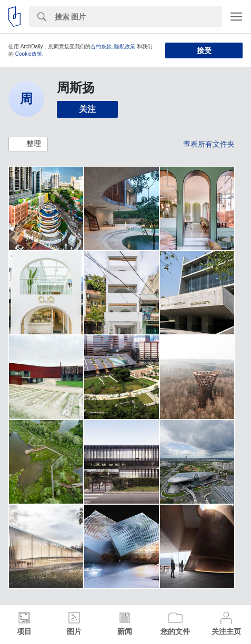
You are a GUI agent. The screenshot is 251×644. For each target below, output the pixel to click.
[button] (28, 144)
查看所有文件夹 (209, 144)
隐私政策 (125, 47)
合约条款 (101, 47)
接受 (204, 50)
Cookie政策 (29, 54)
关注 (87, 109)
